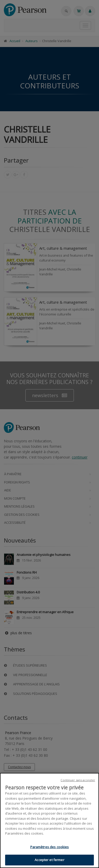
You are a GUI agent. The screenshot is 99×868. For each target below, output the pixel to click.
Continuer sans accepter (78, 780)
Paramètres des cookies (50, 847)
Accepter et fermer (49, 860)
